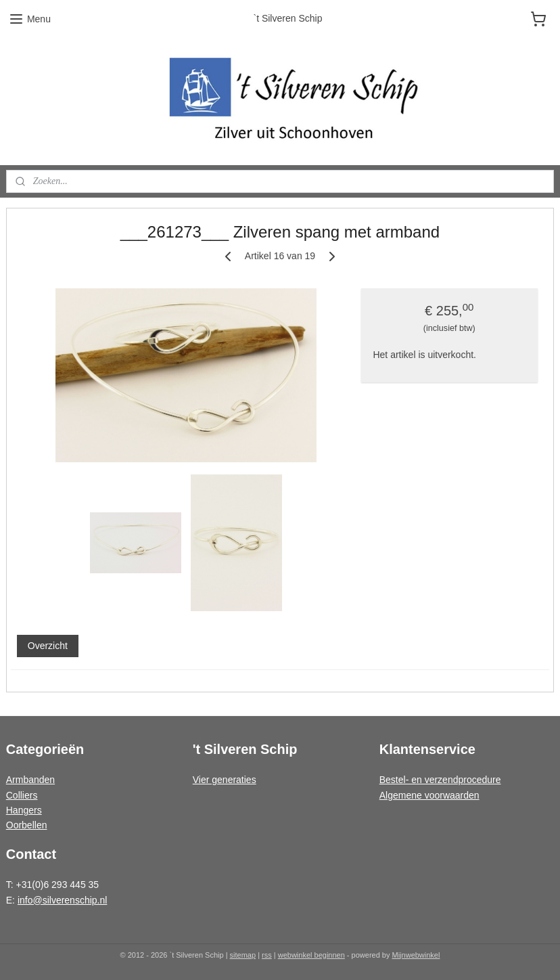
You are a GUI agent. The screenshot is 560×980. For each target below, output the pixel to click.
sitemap (243, 955)
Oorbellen (27, 825)
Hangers (24, 810)
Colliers (22, 795)
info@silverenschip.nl (63, 900)
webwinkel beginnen (311, 955)
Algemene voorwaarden (429, 795)
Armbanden (30, 780)
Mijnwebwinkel (416, 955)
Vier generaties (225, 780)
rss (267, 955)
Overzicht (48, 646)
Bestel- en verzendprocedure (440, 780)
